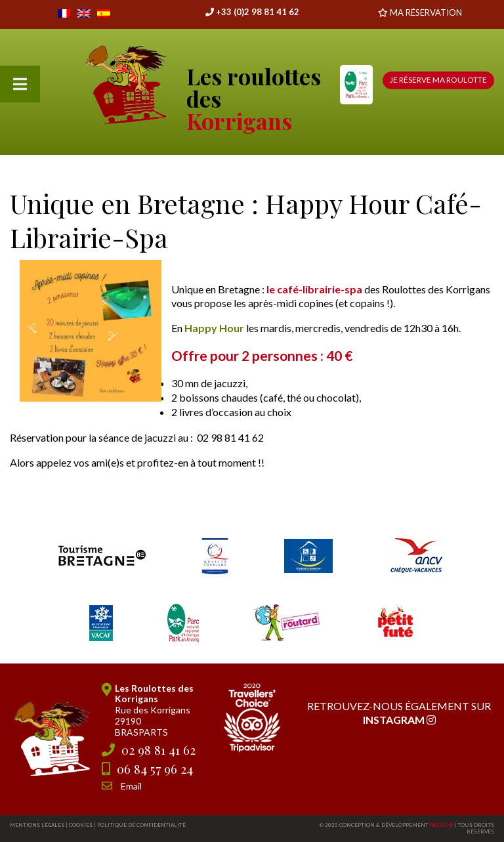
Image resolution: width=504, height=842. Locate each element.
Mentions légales (37, 825)
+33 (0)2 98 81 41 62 (252, 12)
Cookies (81, 825)
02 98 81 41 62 (158, 749)
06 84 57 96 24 (155, 768)
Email (131, 786)
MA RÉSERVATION (426, 12)
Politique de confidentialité (141, 825)
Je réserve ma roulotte (438, 80)
